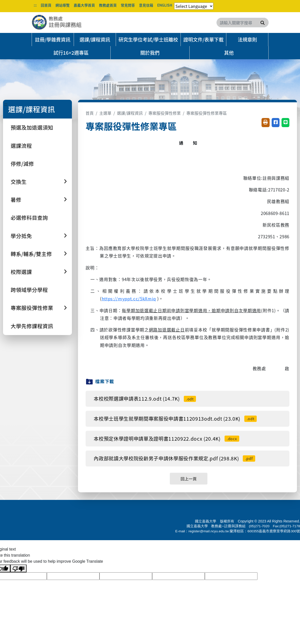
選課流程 (21, 146)
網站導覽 (63, 5)
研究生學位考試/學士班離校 (148, 40)
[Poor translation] (18, 568)
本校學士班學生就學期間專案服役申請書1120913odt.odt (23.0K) (175, 419)
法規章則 (247, 40)
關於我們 (150, 53)
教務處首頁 (108, 5)
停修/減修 (22, 164)
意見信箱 (146, 5)
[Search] (243, 23)
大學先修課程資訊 (32, 326)
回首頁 (46, 5)
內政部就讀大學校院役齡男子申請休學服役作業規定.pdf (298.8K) (174, 458)
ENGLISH (165, 5)
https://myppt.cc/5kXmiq (129, 299)
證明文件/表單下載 (203, 40)
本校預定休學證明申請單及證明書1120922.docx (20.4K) (166, 439)
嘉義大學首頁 (84, 5)
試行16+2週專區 (71, 53)
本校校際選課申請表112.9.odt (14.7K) (145, 399)
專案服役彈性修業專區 (207, 113)
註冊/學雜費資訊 (53, 40)
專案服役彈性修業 (165, 113)
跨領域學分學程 (29, 290)
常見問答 (128, 5)
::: (35, 5)
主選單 (105, 113)
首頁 (90, 113)
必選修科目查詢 (29, 218)
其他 (229, 53)
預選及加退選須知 (32, 127)
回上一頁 (189, 479)
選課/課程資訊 (95, 40)
